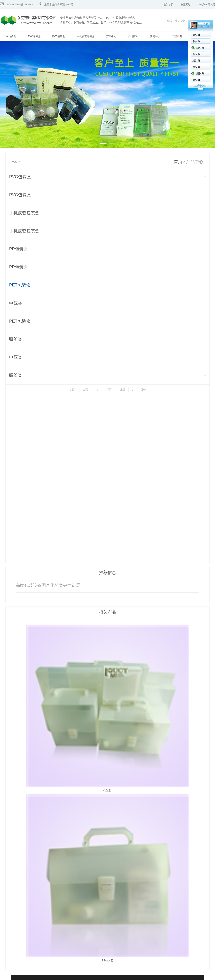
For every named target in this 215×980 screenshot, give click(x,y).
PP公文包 (107, 960)
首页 (178, 162)
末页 (123, 390)
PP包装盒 (18, 249)
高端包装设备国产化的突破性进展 (48, 585)
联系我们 (199, 36)
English (203, 4)
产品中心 (111, 36)
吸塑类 (16, 339)
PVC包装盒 (34, 36)
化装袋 (107, 790)
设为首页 (168, 4)
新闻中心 (155, 36)
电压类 (16, 303)
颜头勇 (167, 35)
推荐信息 (107, 572)
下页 (109, 390)
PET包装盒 (20, 285)
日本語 (211, 4)
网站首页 (11, 36)
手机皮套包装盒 (86, 36)
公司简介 (133, 36)
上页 (85, 390)
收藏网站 (186, 4)
